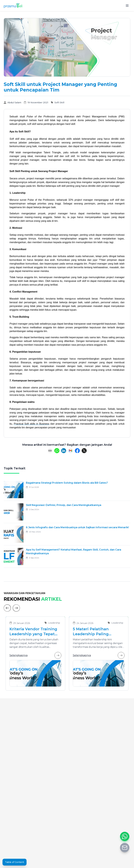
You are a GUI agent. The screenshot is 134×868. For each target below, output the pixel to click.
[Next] (16, 608)
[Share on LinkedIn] (64, 451)
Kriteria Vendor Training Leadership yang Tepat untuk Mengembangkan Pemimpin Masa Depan (33, 632)
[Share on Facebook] (77, 451)
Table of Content (15, 862)
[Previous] (7, 608)
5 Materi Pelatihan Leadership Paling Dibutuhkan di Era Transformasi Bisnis (92, 632)
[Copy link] (50, 451)
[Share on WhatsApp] (57, 451)
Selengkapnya (35, 655)
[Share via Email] (70, 451)
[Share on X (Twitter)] (84, 451)
